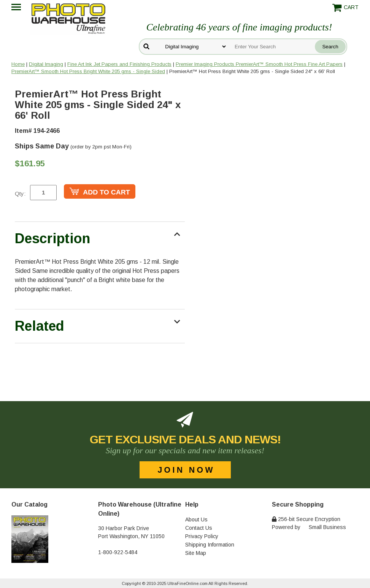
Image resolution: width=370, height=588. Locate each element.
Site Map (196, 553)
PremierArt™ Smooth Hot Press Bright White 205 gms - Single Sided (88, 71)
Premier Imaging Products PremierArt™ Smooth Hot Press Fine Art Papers (259, 64)
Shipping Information (210, 545)
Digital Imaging (46, 64)
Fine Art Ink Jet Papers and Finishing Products (119, 64)
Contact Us (199, 528)
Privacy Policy (202, 536)
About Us (196, 519)
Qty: (20, 194)
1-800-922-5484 (118, 552)
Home (18, 64)
